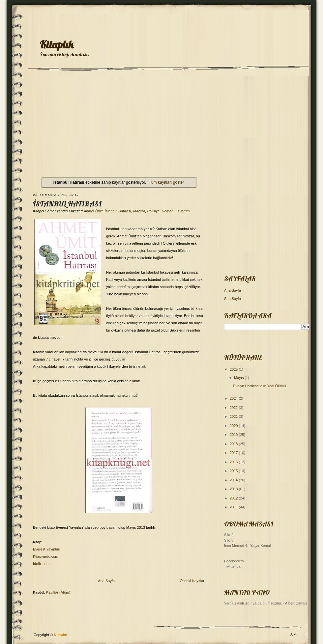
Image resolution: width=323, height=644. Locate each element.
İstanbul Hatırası (67, 204)
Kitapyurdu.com (45, 556)
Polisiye (154, 211)
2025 (234, 369)
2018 (234, 444)
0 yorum (183, 211)
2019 (234, 435)
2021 (234, 416)
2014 (234, 480)
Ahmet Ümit (93, 211)
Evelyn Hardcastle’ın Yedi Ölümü (259, 386)
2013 (234, 489)
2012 (234, 498)
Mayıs (239, 378)
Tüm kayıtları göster (166, 182)
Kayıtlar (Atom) (58, 592)
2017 (234, 453)
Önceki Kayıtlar (192, 581)
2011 (234, 507)
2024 (234, 398)
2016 (234, 462)
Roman (168, 211)
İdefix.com (41, 564)
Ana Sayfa (106, 581)
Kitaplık (57, 44)
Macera (139, 211)
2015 (234, 471)
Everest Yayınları (47, 549)
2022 (234, 408)
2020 (234, 426)
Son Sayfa (233, 299)
